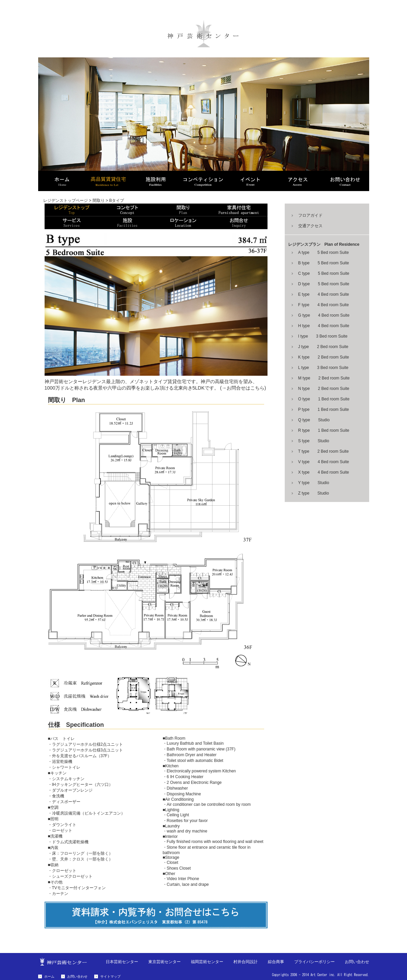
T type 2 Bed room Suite (324, 451)
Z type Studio (314, 493)
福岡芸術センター (207, 962)
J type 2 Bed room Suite (323, 347)
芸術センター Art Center (156, 181)
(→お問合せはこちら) (243, 388)
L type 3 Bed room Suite (323, 368)
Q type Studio (314, 420)
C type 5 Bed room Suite (324, 273)
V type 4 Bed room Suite (324, 462)
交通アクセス (310, 226)
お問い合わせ (357, 962)
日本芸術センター (122, 962)
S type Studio (314, 441)
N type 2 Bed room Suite (324, 389)
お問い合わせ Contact (346, 181)
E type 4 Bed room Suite (324, 294)
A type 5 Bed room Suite (324, 253)
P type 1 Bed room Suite (324, 409)
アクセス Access (298, 181)
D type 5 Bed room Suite (324, 284)
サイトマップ (110, 976)
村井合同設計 (246, 962)
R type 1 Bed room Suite (324, 430)
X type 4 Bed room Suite (324, 472)
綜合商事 (276, 962)
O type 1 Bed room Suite (324, 399)
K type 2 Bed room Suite (324, 357)
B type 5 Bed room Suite (324, 263)
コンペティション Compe (204, 181)
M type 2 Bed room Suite (324, 378)
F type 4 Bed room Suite (324, 305)
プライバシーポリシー (314, 962)
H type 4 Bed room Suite (324, 326)
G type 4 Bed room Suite (324, 315)
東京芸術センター (164, 962)
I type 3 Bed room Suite (323, 336)
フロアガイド (310, 215)
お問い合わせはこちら (372, 969)
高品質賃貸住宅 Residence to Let (109, 181)
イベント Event (251, 181)
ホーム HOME (62, 181)
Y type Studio (314, 483)
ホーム (49, 976)
